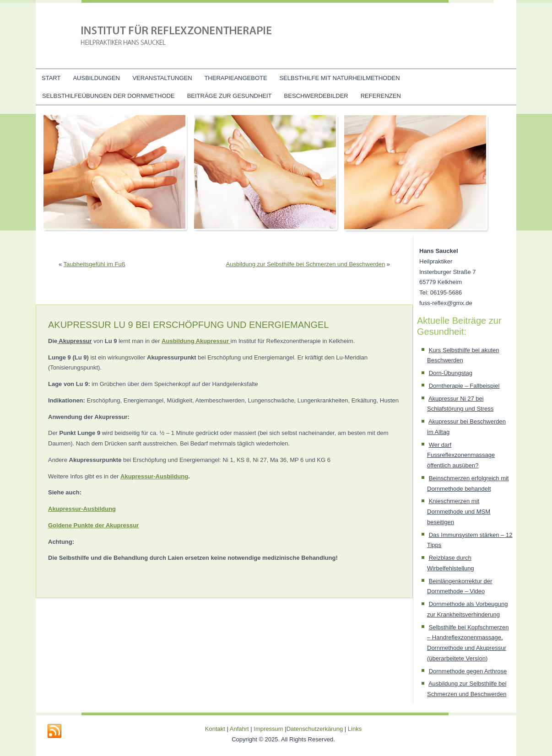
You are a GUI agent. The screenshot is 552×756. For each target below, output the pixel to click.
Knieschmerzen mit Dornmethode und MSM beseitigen (459, 512)
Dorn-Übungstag (451, 373)
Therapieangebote (235, 78)
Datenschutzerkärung (316, 729)
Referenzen (381, 96)
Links (355, 729)
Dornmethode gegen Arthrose (468, 671)
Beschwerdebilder (316, 96)
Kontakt (215, 729)
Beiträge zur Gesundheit (230, 96)
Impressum (268, 729)
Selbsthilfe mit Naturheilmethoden (339, 78)
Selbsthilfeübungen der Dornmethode (108, 96)
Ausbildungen (96, 78)
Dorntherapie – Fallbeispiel (464, 386)
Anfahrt (239, 729)
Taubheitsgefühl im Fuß (95, 264)
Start (51, 78)
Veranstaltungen (162, 78)
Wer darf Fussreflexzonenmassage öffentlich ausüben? (461, 455)
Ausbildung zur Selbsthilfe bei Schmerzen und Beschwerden (306, 264)
